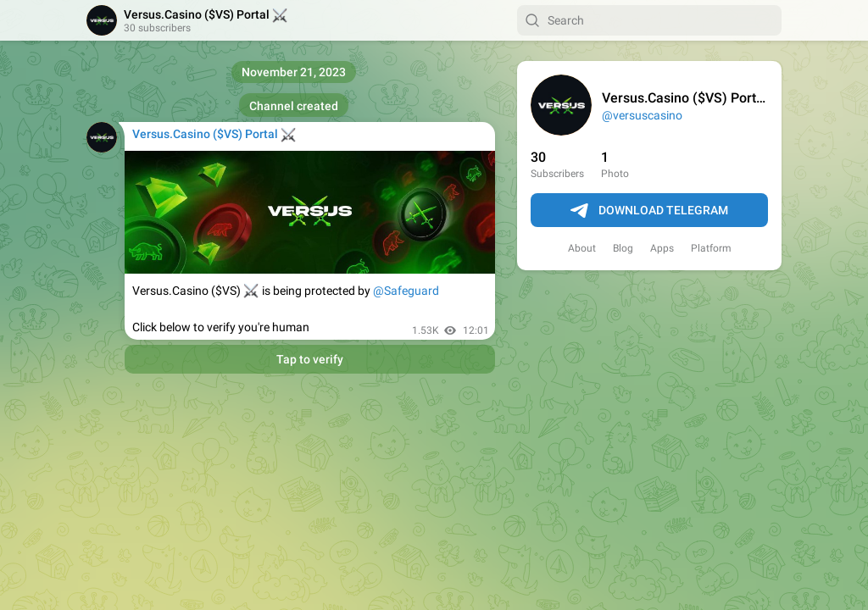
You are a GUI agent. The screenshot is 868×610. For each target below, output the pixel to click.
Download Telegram (649, 211)
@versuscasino (642, 115)
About (582, 248)
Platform (711, 248)
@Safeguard (406, 291)
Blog (623, 248)
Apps (662, 248)
